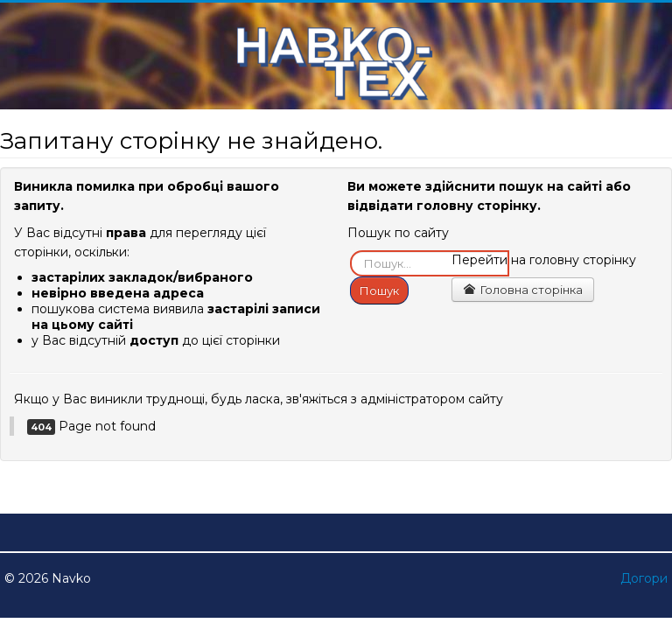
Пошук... (350, 251)
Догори (644, 578)
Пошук (379, 290)
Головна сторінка (523, 290)
